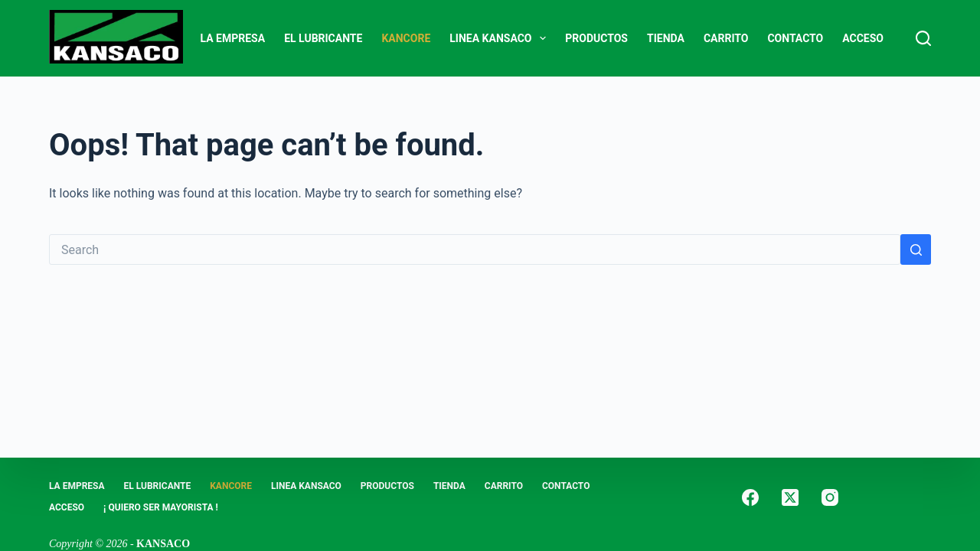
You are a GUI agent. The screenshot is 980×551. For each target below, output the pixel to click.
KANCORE (406, 38)
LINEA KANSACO (501, 38)
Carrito (726, 38)
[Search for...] (475, 249)
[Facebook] (750, 497)
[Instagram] (830, 497)
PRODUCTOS (596, 38)
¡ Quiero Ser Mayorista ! (161, 507)
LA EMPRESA (233, 38)
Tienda (666, 38)
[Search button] (916, 249)
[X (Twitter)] (790, 497)
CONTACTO (795, 38)
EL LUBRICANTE (323, 38)
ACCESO (863, 38)
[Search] (923, 38)
